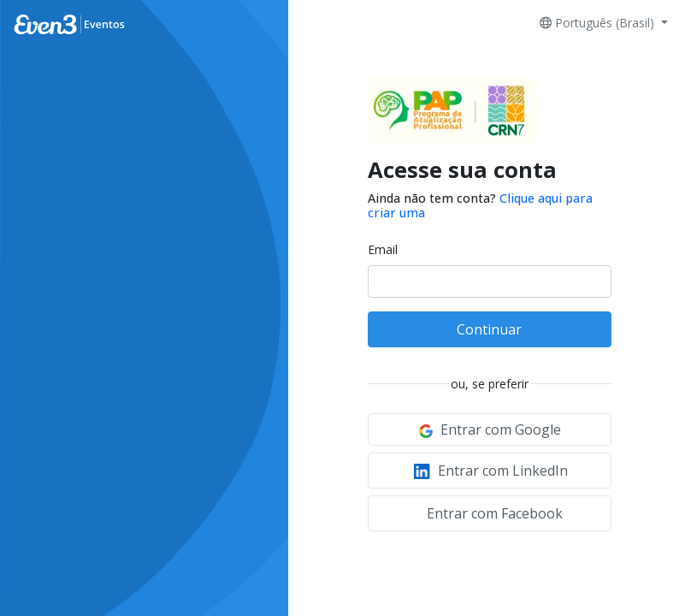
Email (383, 249)
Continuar (489, 329)
